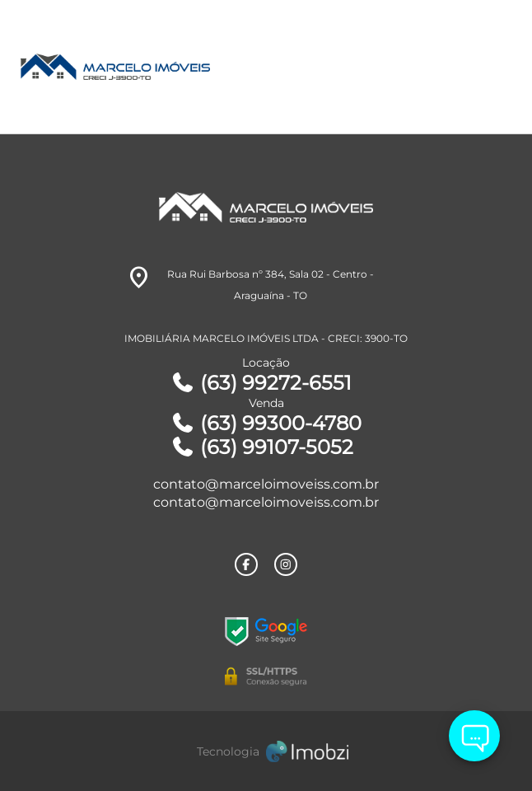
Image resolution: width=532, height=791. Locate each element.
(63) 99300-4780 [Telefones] (266, 423)
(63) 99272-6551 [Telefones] (261, 383)
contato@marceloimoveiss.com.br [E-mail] (266, 484)
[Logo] (205, 67)
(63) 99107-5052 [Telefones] (262, 447)
